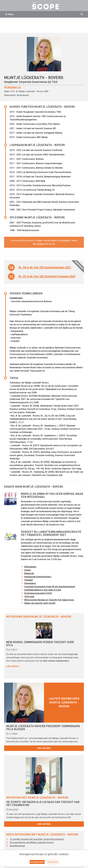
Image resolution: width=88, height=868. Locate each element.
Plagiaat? (29, 580)
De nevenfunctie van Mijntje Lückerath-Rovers (32, 842)
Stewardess (30, 583)
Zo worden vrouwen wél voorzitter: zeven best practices (37, 839)
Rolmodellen (30, 567)
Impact (28, 570)
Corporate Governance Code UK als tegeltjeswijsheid (50, 587)
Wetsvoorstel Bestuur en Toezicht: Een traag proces (49, 600)
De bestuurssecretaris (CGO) (38, 593)
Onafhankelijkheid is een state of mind (43, 590)
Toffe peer (29, 597)
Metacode (29, 573)
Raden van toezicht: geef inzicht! (40, 603)
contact (40, 244)
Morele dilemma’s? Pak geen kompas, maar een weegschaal (52, 495)
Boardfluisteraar (17, 846)
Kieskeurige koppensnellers (38, 577)
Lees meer (13, 666)
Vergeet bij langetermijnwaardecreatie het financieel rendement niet (51, 533)
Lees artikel (44, 748)
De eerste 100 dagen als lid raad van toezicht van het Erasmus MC (43, 804)
